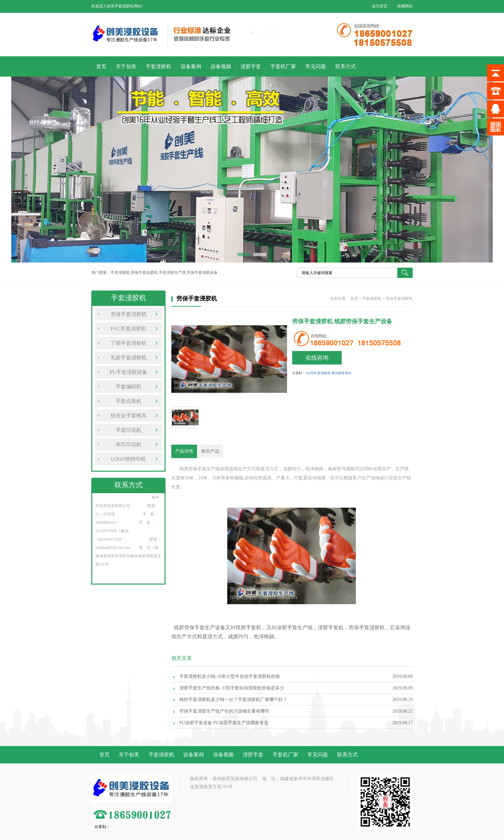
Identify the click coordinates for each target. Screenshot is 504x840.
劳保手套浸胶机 (129, 314)
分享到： (299, 373)
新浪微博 (324, 373)
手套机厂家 (283, 66)
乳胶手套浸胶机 (129, 358)
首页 (101, 66)
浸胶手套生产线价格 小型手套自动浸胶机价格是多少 (232, 688)
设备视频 (221, 66)
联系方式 (346, 66)
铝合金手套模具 (129, 415)
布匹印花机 (129, 444)
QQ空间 (311, 373)
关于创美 (126, 66)
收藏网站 (405, 6)
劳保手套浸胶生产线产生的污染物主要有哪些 (224, 711)
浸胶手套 (251, 66)
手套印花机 (129, 430)
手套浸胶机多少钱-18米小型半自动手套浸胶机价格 (230, 676)
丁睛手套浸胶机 (129, 343)
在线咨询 (317, 358)
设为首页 (380, 6)
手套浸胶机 (158, 66)
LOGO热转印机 (128, 459)
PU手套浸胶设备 (128, 372)
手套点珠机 (129, 401)
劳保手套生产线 (204, 469)
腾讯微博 (338, 373)
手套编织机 (129, 387)
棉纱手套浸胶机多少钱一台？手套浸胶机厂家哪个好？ (233, 700)
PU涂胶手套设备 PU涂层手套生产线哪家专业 (224, 723)
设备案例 (191, 66)
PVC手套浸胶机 (128, 329)
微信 (348, 373)
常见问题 (316, 66)
